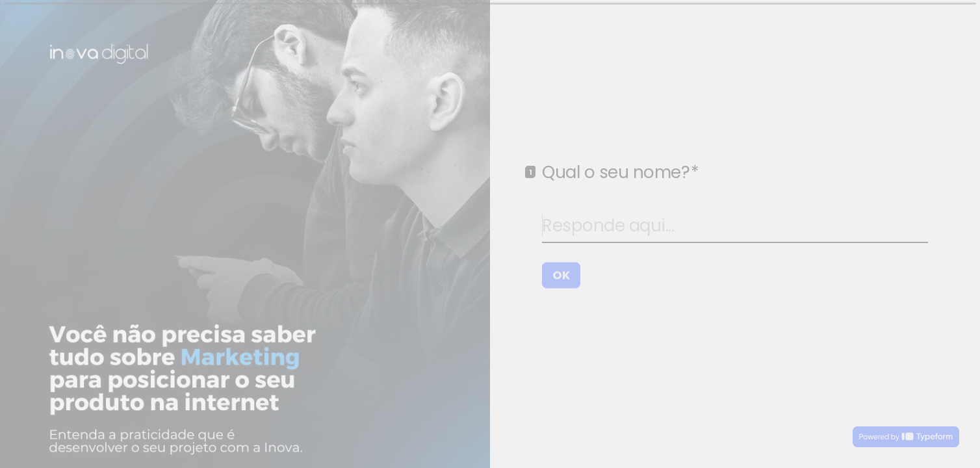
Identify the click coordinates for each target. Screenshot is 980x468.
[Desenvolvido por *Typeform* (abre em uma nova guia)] (906, 437)
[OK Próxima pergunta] (561, 274)
